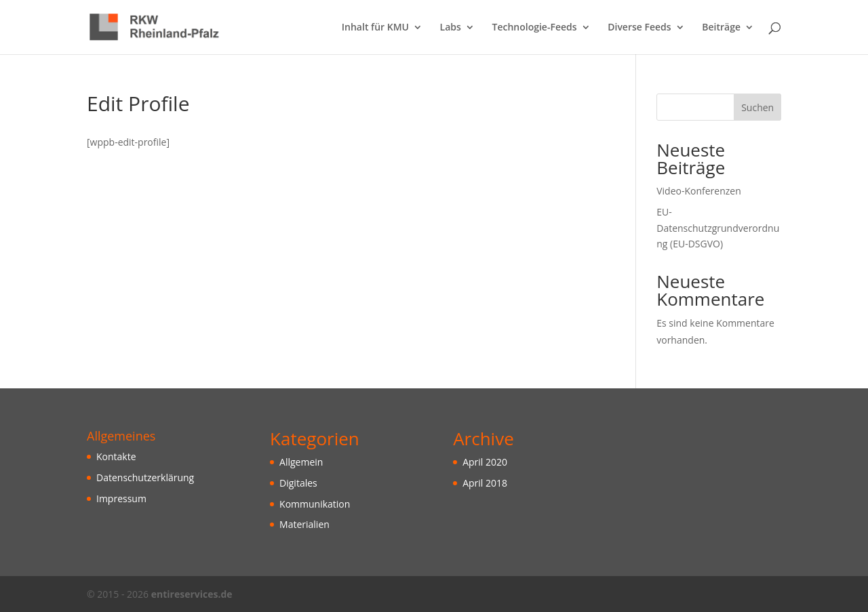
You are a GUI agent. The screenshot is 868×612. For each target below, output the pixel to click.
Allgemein (301, 462)
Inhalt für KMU (375, 28)
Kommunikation (315, 504)
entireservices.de (192, 594)
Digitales (298, 483)
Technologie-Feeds (535, 28)
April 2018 (485, 483)
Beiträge (721, 28)
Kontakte (116, 456)
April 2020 (485, 462)
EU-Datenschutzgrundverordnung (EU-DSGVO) (718, 228)
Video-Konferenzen (699, 191)
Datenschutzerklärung (145, 477)
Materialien (304, 524)
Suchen (757, 107)
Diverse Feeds (639, 28)
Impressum (121, 498)
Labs (451, 28)
